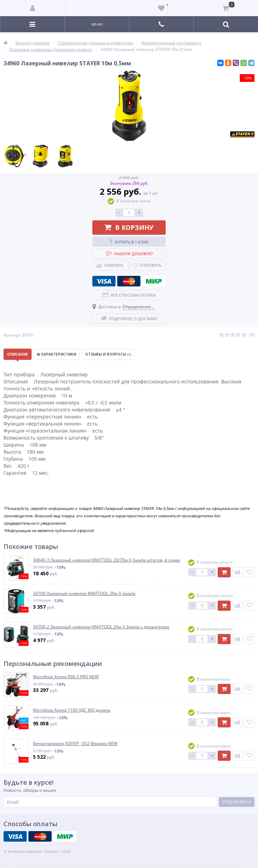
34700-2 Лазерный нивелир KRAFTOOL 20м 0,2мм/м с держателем (101, 627)
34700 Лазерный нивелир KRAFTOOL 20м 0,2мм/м (84, 594)
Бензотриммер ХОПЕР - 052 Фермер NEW (75, 744)
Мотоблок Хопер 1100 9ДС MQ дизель (72, 710)
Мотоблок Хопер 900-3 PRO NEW (66, 677)
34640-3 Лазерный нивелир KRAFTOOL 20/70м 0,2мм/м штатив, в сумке (107, 560)
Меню (97, 24)
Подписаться (237, 802)
